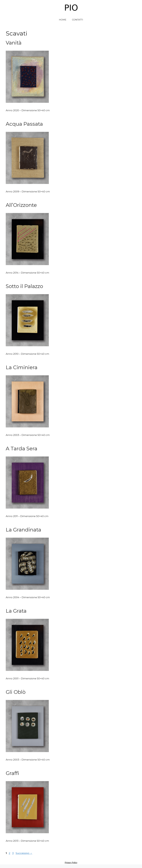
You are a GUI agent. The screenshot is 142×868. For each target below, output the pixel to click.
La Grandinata (23, 530)
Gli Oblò (16, 692)
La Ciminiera (22, 367)
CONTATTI (78, 20)
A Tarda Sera (22, 449)
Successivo (24, 853)
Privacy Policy (71, 863)
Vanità (14, 43)
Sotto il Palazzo (24, 286)
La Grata (16, 611)
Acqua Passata (24, 124)
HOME (63, 20)
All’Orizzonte (21, 205)
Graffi (12, 773)
